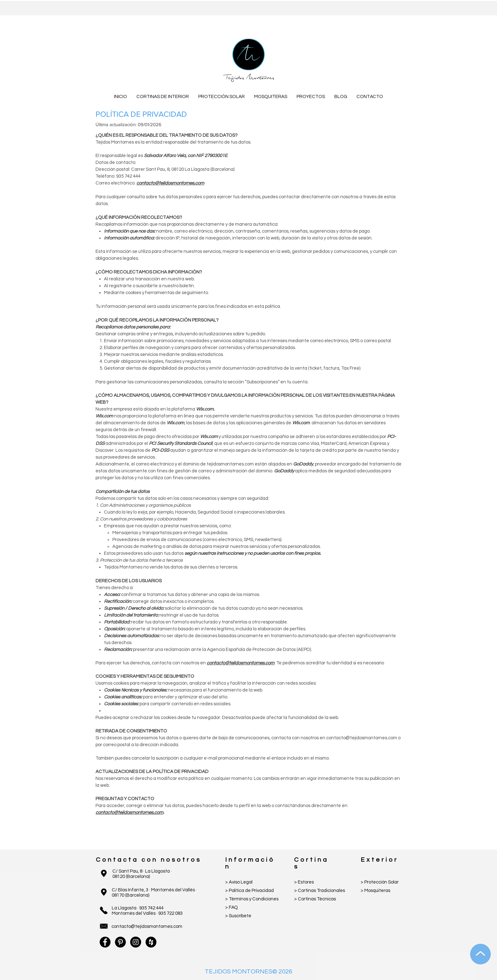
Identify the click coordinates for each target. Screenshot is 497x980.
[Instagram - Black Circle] (136, 942)
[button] (163, 97)
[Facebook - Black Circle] (105, 942)
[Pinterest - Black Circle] (120, 942)
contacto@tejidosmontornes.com (170, 183)
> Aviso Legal (239, 882)
